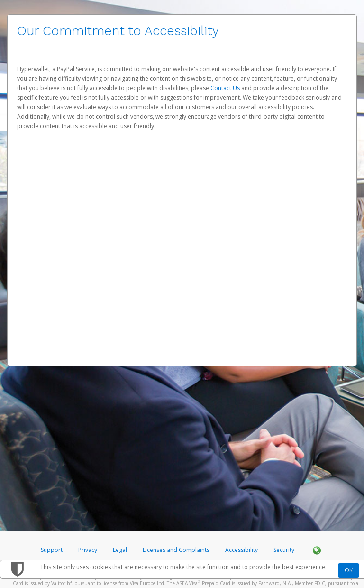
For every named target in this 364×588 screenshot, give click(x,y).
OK (349, 570)
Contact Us (226, 88)
